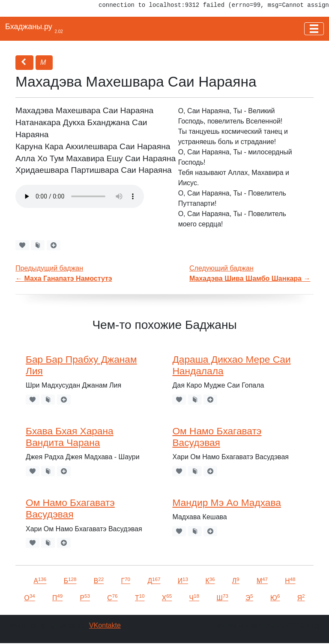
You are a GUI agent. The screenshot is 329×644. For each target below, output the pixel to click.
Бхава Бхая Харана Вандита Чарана (70, 437)
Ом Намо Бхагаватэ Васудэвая (217, 437)
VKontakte (105, 625)
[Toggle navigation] (314, 29)
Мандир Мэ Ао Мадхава (226, 503)
